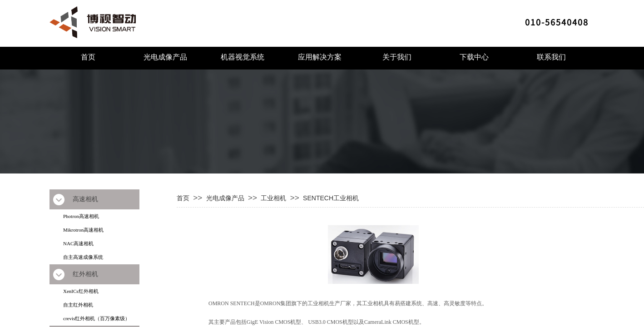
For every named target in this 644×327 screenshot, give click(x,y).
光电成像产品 (165, 57)
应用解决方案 (320, 57)
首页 (88, 57)
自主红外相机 (78, 305)
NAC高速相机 (78, 243)
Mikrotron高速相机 (83, 230)
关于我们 (397, 57)
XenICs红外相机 (81, 291)
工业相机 (273, 198)
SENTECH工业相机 (331, 198)
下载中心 (474, 57)
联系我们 (551, 57)
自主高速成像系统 (83, 257)
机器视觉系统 (243, 57)
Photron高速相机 (81, 216)
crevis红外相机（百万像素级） (97, 318)
